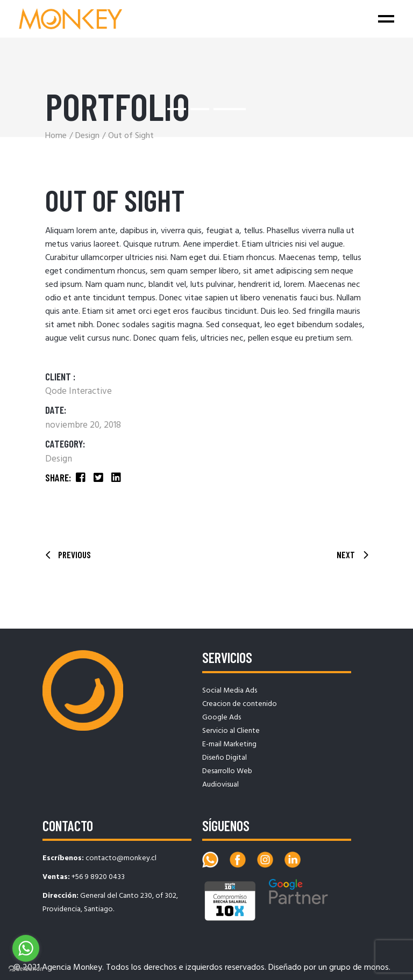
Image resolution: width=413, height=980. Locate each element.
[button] (177, 109)
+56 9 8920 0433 (98, 877)
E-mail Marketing (229, 744)
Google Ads (222, 718)
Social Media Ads (230, 691)
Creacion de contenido (240, 704)
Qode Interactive (79, 391)
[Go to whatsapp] (26, 948)
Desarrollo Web (227, 771)
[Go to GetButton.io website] (26, 969)
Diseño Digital (225, 758)
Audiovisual (220, 785)
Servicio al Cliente (231, 731)
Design (59, 459)
